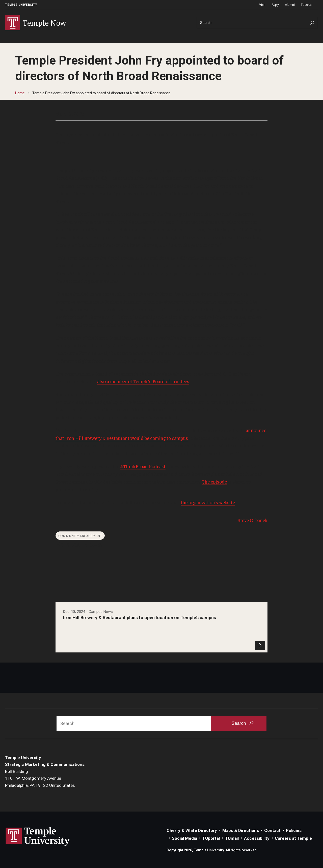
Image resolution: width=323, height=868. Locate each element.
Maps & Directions (241, 830)
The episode (214, 482)
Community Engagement (80, 536)
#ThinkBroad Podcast (143, 466)
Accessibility (257, 838)
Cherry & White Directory (192, 830)
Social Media (184, 838)
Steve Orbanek (253, 520)
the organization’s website (208, 502)
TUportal (307, 5)
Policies (294, 830)
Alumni (290, 5)
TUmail (232, 838)
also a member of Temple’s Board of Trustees (143, 381)
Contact (272, 830)
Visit (262, 5)
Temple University (21, 5)
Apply (275, 5)
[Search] (257, 23)
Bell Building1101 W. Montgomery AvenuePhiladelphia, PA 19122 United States (40, 778)
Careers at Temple (293, 838)
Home (20, 93)
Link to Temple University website (38, 837)
